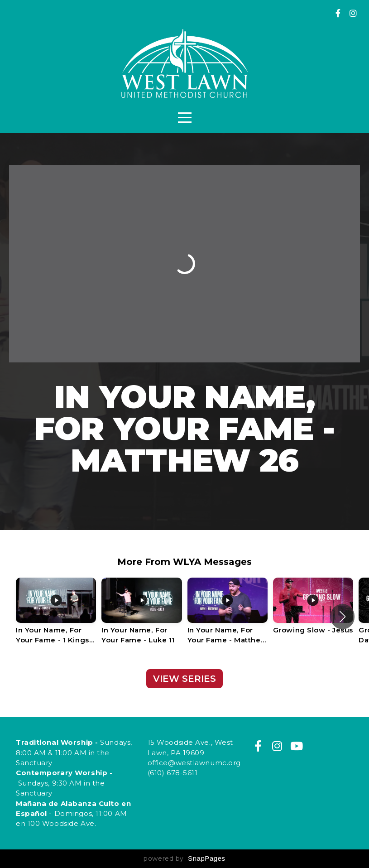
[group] (56, 617)
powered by (184, 858)
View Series (184, 679)
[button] (343, 617)
